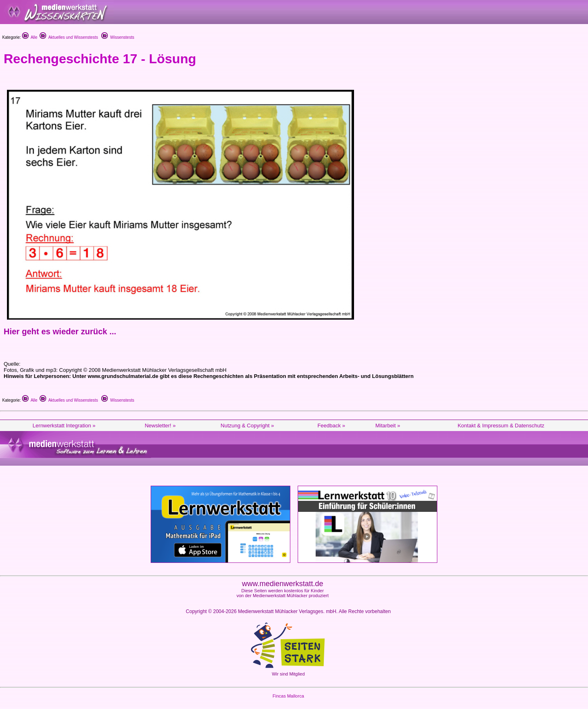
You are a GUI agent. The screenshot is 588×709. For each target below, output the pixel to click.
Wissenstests (118, 37)
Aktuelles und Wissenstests (69, 37)
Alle (30, 37)
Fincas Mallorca (288, 696)
